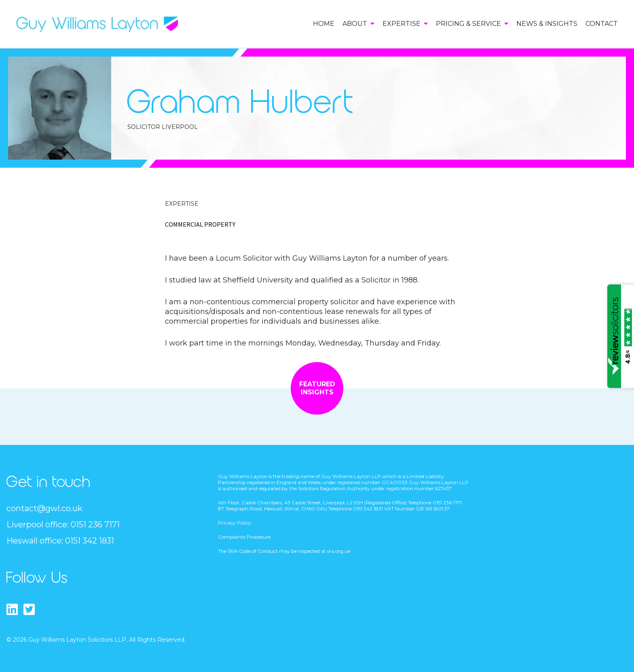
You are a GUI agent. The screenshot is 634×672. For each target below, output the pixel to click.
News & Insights (547, 24)
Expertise (405, 24)
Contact (602, 24)
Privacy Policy (235, 523)
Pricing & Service (472, 24)
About (358, 24)
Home (324, 24)
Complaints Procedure (244, 537)
